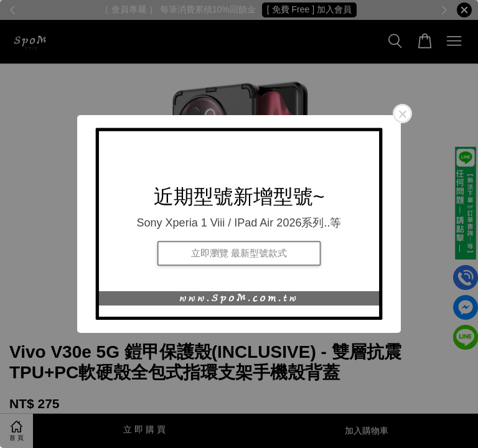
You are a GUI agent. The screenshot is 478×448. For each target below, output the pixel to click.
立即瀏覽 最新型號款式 (239, 253)
